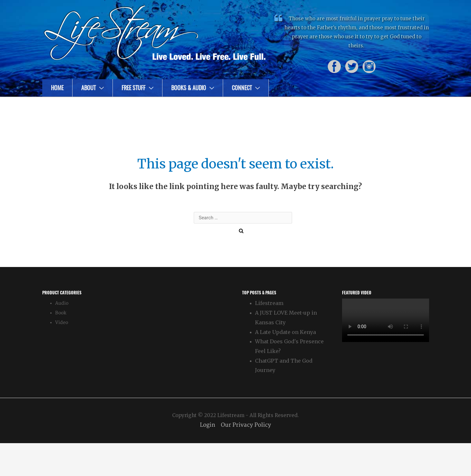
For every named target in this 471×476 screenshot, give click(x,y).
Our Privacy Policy (247, 425)
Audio (62, 303)
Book (61, 313)
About (88, 88)
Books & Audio (189, 88)
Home (57, 88)
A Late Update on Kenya (285, 332)
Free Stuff (133, 88)
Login (207, 425)
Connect (242, 88)
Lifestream (269, 303)
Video (62, 323)
